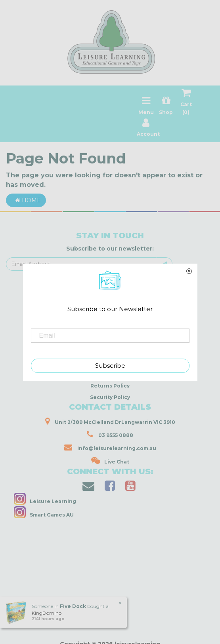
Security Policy (110, 397)
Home (26, 200)
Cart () (186, 103)
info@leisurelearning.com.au (110, 447)
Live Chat (110, 461)
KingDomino (47, 613)
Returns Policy (110, 386)
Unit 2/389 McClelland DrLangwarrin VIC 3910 (110, 421)
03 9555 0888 (110, 434)
